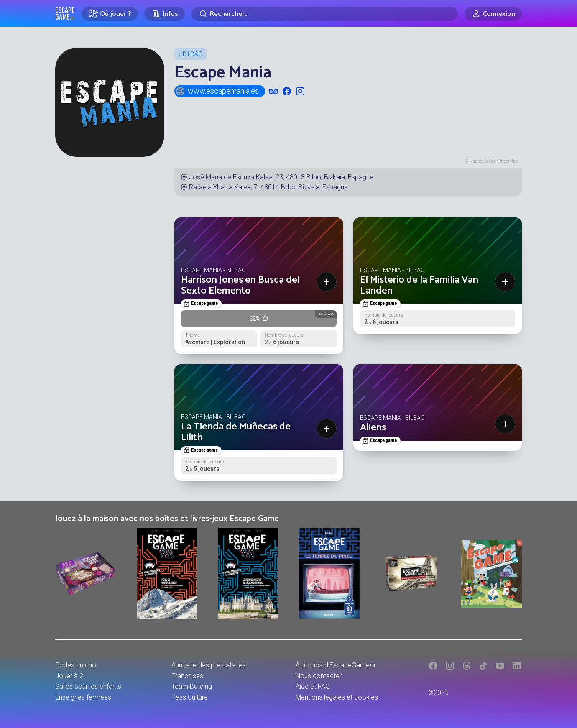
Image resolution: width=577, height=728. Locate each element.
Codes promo (76, 665)
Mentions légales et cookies (337, 697)
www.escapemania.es (217, 91)
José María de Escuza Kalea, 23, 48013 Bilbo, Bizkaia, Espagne (281, 177)
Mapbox (477, 161)
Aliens (373, 428)
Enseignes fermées (83, 697)
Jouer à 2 (69, 676)
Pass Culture (190, 697)
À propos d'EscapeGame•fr (336, 665)
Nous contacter (319, 676)
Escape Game (65, 13)
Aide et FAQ (313, 686)
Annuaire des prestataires (209, 665)
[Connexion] (493, 14)
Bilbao (193, 54)
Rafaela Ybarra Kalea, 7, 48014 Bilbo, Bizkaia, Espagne (268, 187)
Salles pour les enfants (88, 686)
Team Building (192, 686)
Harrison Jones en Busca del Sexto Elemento (240, 285)
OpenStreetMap (503, 161)
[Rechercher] (325, 14)
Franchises (187, 676)
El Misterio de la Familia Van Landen (419, 285)
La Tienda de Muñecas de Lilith (236, 432)
